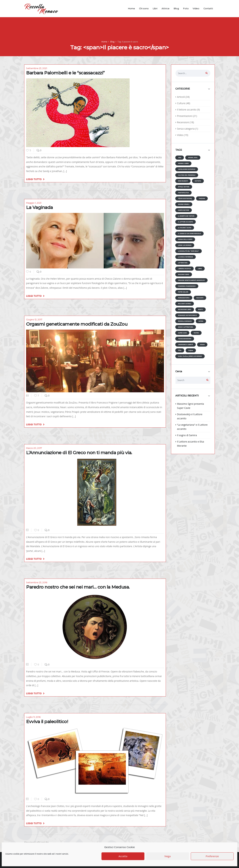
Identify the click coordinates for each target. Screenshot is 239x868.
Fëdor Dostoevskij (185, 198)
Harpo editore (184, 210)
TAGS (179, 150)
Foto (186, 9)
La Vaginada (39, 207)
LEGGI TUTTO (35, 179)
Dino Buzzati (183, 181)
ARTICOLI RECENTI (187, 396)
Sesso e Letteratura (186, 327)
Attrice (166, 9)
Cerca (179, 371)
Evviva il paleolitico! (47, 722)
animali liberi (183, 163)
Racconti (200, 298)
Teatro (196, 333)
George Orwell (184, 204)
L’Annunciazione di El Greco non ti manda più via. (79, 453)
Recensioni (183, 122)
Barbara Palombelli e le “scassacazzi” (65, 73)
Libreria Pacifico (184, 269)
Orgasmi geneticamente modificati (191, 280)
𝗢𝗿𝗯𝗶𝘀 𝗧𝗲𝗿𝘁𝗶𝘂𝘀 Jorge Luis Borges (190, 356)
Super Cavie (182, 333)
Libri (155, 9)
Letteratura (183, 263)
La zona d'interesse (186, 257)
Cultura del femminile (187, 175)
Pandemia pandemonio (187, 286)
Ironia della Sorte (185, 239)
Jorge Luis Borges (185, 245)
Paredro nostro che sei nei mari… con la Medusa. (78, 587)
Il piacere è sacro (185, 228)
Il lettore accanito (187, 110)
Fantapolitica (183, 193)
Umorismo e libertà (186, 344)
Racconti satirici (185, 304)
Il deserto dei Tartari (186, 216)
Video (196, 9)
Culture (181, 103)
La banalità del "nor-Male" (189, 251)
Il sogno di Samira (187, 435)
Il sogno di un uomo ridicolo (189, 233)
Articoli (181, 97)
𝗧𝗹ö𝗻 (180, 350)
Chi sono (144, 9)
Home (131, 9)
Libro (200, 269)
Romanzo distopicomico (187, 315)
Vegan (202, 344)
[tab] (193, 90)
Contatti (208, 9)
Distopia (198, 181)
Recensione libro (185, 309)
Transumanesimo (185, 339)
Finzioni (202, 198)
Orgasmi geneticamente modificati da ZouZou (77, 324)
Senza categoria (186, 129)
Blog (176, 9)
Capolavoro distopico (187, 169)
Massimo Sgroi (184, 274)
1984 (180, 157)
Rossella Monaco (185, 321)
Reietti (201, 309)
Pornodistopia (184, 298)
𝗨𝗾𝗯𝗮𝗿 (191, 350)
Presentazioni (185, 116)
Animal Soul (193, 157)
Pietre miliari (183, 292)
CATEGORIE (183, 89)
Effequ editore (184, 187)
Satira (201, 321)
